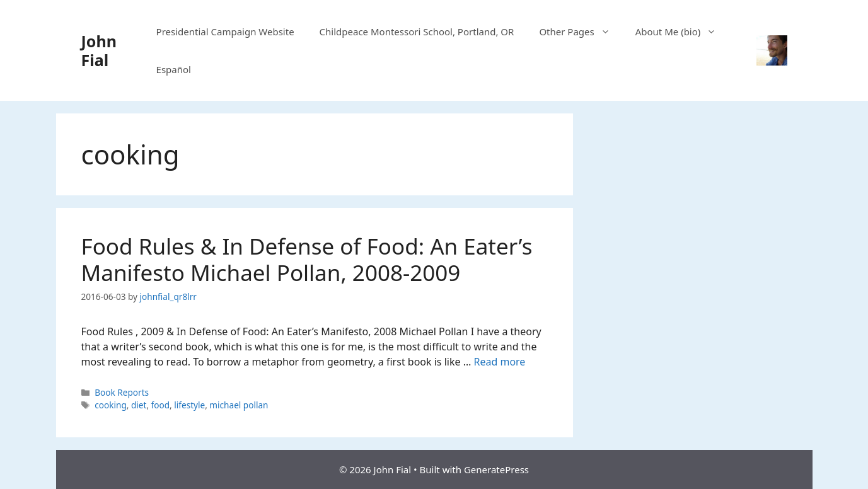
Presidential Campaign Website (225, 32)
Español (174, 69)
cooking (111, 405)
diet (139, 405)
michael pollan (239, 405)
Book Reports (122, 392)
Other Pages (581, 32)
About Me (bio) (682, 32)
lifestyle (189, 405)
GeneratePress (496, 469)
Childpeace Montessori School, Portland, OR (417, 32)
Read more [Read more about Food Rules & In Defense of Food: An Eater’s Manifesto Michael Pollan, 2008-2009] (499, 362)
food (161, 405)
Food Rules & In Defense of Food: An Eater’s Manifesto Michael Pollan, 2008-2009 (307, 259)
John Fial (99, 50)
